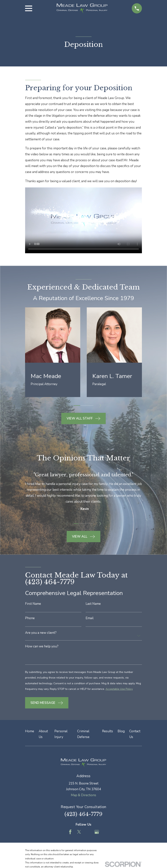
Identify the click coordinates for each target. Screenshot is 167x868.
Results (108, 733)
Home (30, 733)
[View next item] (101, 406)
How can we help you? (42, 647)
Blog (121, 733)
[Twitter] (79, 834)
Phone (30, 618)
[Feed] (88, 834)
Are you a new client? (41, 633)
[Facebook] (70, 834)
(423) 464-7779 (83, 816)
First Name (33, 604)
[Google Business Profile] (97, 834)
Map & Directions (83, 797)
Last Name (93, 604)
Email (90, 618)
